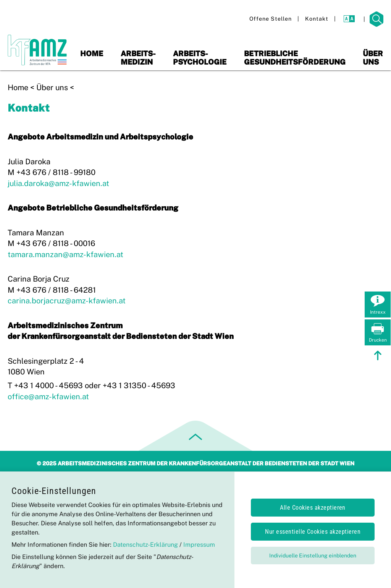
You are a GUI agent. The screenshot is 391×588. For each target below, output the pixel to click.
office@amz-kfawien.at (48, 397)
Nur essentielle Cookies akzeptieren (313, 532)
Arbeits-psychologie (200, 58)
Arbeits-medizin (138, 58)
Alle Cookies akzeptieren (313, 508)
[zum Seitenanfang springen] (378, 356)
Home (92, 53)
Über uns (373, 58)
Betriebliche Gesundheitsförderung (295, 58)
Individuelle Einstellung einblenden (313, 556)
